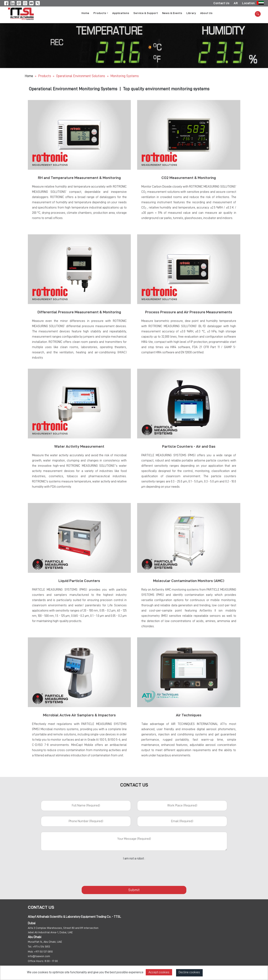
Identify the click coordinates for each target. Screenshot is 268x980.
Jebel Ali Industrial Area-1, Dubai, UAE (50, 933)
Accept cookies (159, 972)
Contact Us (221, 3)
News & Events (172, 13)
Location (248, 3)
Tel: (30, 947)
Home (85, 13)
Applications (121, 13)
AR (236, 3)
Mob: (31, 952)
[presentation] (134, 871)
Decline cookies (189, 972)
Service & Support (146, 13)
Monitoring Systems (125, 76)
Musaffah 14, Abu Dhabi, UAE (45, 942)
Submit (134, 890)
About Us (206, 13)
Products (45, 76)
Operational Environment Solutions (81, 76)
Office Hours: (36, 961)
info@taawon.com (39, 957)
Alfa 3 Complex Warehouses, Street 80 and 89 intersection (63, 928)
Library (191, 13)
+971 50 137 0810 (43, 952)
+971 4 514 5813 (41, 947)
